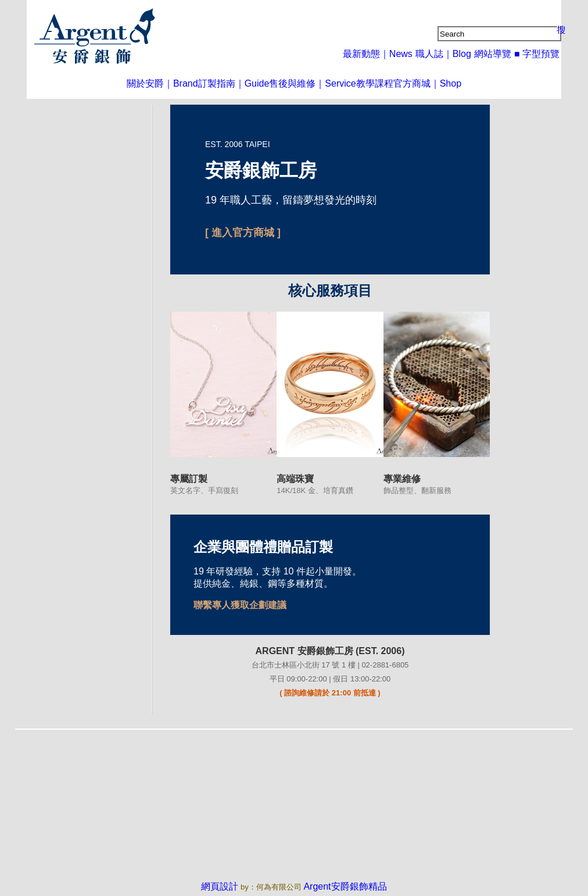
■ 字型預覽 (538, 53)
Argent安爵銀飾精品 (342, 885)
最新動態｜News (390, 53)
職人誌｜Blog (450, 53)
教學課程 (383, 83)
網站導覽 (496, 53)
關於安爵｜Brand (142, 83)
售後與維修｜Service (311, 83)
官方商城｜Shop (448, 83)
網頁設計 (228, 885)
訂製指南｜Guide (223, 83)
